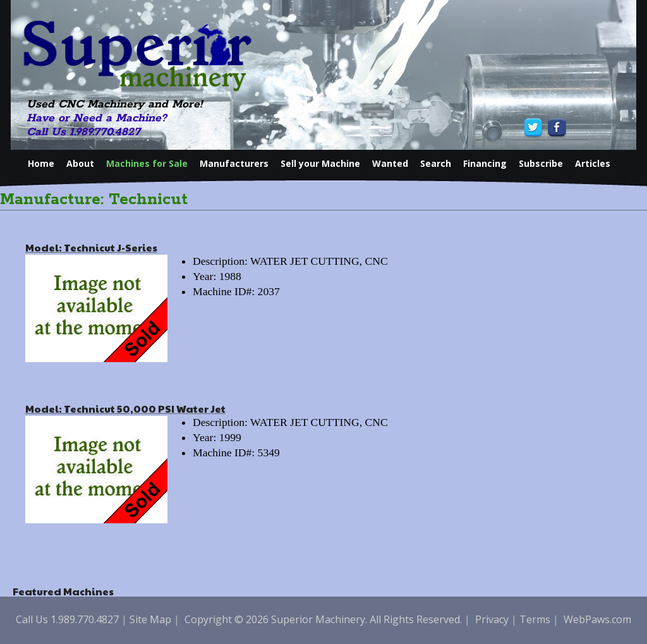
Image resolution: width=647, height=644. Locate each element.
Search (436, 163)
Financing (485, 163)
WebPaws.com (597, 619)
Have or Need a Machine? (97, 118)
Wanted (390, 163)
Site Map (150, 619)
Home (41, 163)
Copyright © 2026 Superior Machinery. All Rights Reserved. (323, 619)
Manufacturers (234, 163)
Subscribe (541, 163)
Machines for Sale (147, 163)
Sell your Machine (320, 163)
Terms (535, 619)
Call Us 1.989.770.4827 (83, 132)
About (80, 163)
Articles (593, 163)
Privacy (492, 619)
